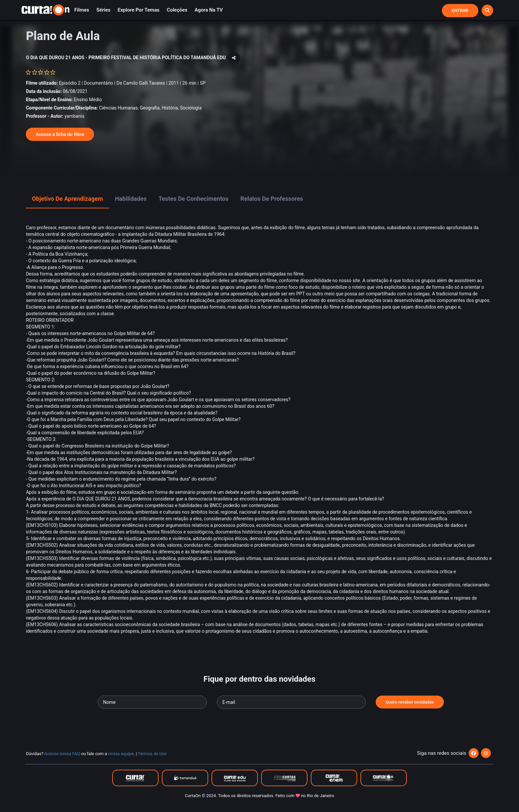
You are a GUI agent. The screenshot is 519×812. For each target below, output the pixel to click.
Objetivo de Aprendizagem (67, 199)
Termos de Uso (152, 754)
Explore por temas (139, 10)
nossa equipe (121, 754)
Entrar (460, 10)
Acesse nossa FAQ (62, 754)
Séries (103, 10)
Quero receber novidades (410, 702)
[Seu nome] (152, 702)
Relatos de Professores (272, 199)
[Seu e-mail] (291, 702)
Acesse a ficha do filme (60, 134)
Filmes (82, 10)
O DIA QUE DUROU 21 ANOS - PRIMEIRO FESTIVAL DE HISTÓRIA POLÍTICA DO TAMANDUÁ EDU (126, 58)
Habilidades (131, 199)
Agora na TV (209, 10)
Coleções (177, 10)
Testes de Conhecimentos (193, 199)
